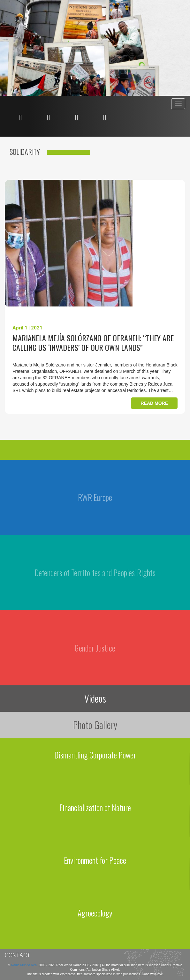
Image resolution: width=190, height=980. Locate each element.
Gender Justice (95, 648)
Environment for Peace (95, 860)
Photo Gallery (95, 725)
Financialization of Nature (95, 807)
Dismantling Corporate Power (95, 755)
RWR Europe (95, 497)
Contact (18, 955)
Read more (154, 403)
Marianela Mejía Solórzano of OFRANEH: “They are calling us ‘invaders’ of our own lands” (93, 343)
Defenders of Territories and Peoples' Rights (95, 573)
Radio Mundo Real (25, 965)
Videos (95, 698)
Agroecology (95, 913)
